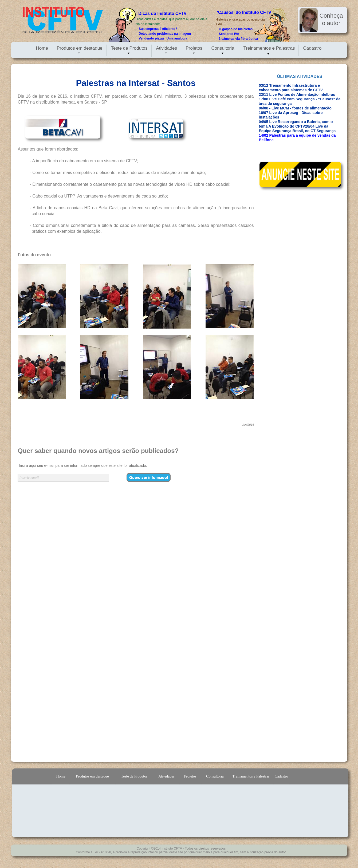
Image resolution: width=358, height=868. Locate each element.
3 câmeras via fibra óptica (239, 39)
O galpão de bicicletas (236, 29)
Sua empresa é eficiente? (158, 29)
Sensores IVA (229, 34)
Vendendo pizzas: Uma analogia (163, 38)
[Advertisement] (285, 272)
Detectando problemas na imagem (165, 34)
